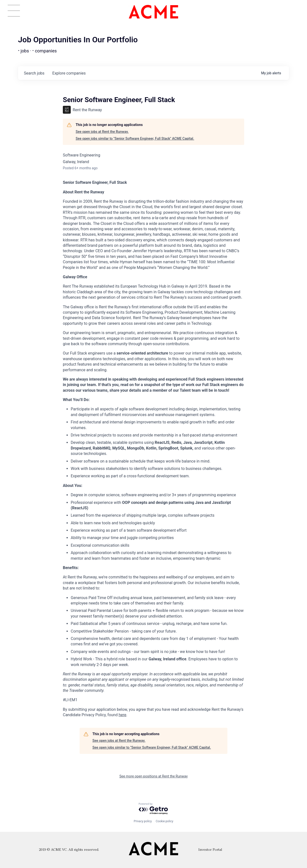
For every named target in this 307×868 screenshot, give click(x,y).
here (122, 715)
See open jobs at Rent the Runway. (102, 132)
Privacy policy (143, 821)
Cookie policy (164, 821)
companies (69, 73)
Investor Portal (210, 850)
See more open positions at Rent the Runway (153, 776)
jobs (34, 73)
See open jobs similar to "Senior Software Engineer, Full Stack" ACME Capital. (135, 139)
